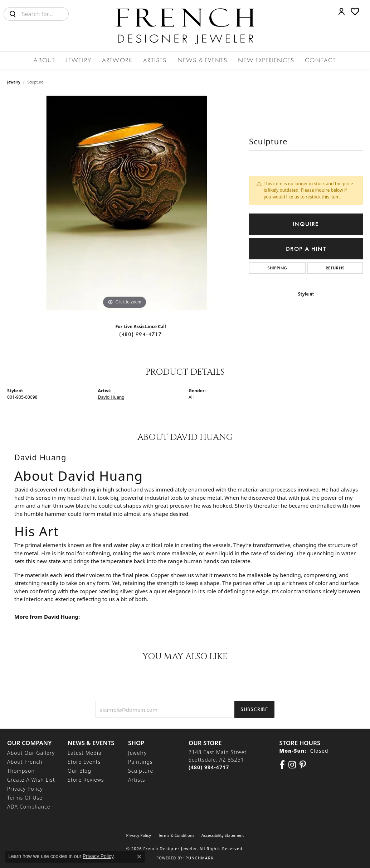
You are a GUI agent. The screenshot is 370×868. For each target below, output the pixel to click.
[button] (342, 11)
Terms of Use (25, 798)
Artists (155, 60)
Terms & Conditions (176, 835)
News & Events (203, 60)
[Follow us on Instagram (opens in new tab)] (292, 765)
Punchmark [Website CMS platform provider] (199, 858)
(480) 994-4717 (141, 334)
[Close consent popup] (139, 857)
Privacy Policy (25, 789)
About (44, 60)
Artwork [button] (117, 60)
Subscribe (254, 709)
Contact (320, 60)
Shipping (277, 268)
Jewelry (78, 60)
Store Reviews (86, 780)
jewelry (14, 82)
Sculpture (141, 771)
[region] (125, 203)
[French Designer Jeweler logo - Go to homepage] (185, 26)
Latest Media (85, 753)
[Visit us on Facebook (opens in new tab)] (282, 765)
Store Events (84, 762)
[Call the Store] (209, 767)
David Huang (111, 397)
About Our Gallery (31, 753)
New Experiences (266, 60)
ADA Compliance (29, 807)
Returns (335, 268)
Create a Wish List (31, 780)
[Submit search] (13, 14)
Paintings (140, 762)
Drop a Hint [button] (306, 249)
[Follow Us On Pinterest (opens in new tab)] (303, 765)
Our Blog (79, 771)
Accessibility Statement (223, 835)
